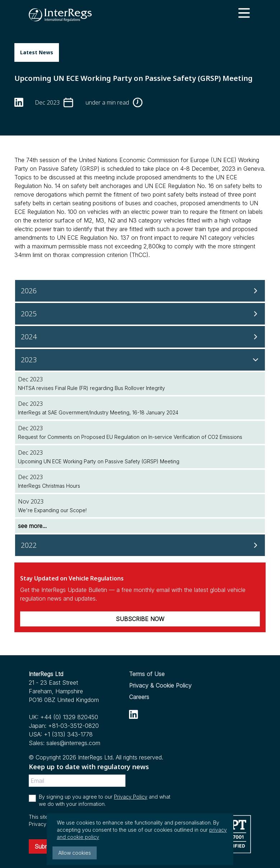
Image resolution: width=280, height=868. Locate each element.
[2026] (140, 291)
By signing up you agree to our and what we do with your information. (105, 800)
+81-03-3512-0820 (74, 726)
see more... (32, 526)
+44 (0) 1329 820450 (69, 717)
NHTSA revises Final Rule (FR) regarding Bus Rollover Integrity (91, 388)
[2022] (140, 545)
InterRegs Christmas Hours (49, 486)
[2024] (140, 337)
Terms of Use (147, 674)
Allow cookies (75, 853)
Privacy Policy (131, 797)
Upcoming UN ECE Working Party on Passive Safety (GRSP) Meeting (99, 461)
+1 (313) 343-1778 (68, 734)
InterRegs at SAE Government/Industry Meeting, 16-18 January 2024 (98, 412)
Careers (139, 697)
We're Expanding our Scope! (52, 510)
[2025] (140, 314)
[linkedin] (19, 102)
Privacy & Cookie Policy (160, 685)
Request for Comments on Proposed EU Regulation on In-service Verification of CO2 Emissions (130, 437)
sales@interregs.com (73, 743)
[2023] (140, 360)
